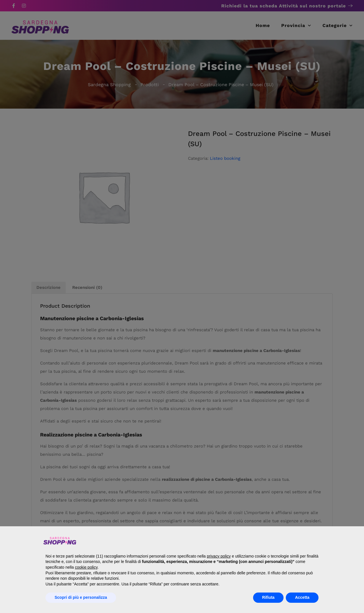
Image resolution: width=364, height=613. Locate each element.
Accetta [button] (302, 597)
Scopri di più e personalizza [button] (81, 597)
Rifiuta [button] (268, 597)
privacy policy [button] (219, 556)
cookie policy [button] (86, 567)
